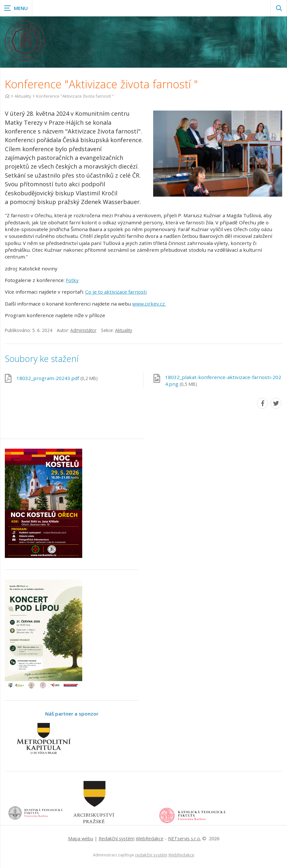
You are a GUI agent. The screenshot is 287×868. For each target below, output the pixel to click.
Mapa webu (81, 839)
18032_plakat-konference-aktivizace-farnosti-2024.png (223, 380)
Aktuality (23, 96)
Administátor (83, 330)
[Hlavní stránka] (7, 96)
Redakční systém (117, 839)
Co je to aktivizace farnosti (116, 292)
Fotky (72, 280)
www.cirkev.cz (149, 304)
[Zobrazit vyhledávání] (279, 8)
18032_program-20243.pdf (57, 378)
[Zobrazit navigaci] (16, 8)
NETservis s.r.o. (184, 839)
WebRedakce (150, 839)
